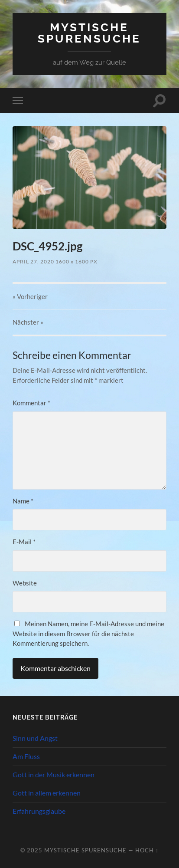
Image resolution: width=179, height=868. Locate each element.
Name (23, 501)
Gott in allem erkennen (47, 793)
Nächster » (28, 322)
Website (25, 583)
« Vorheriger (30, 296)
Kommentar (31, 403)
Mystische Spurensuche (89, 33)
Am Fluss (26, 756)
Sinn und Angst (35, 738)
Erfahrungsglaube (39, 811)
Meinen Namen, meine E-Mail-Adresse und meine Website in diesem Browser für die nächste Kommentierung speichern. (88, 633)
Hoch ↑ (147, 850)
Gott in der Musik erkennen (54, 774)
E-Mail (24, 542)
